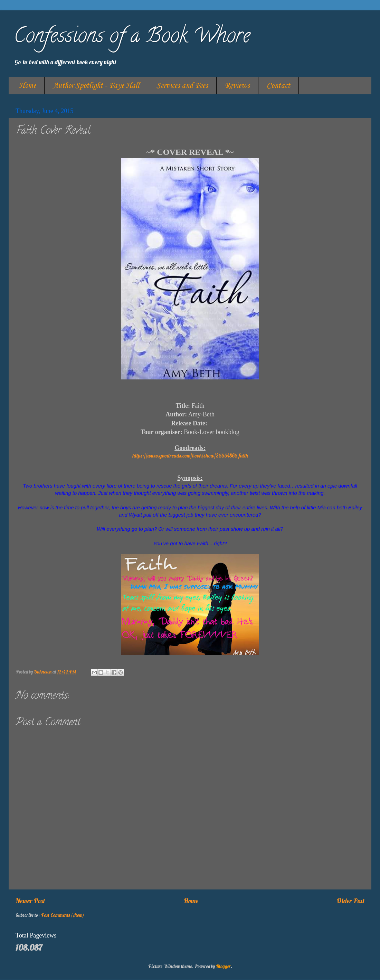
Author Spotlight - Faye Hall (96, 86)
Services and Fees (182, 86)
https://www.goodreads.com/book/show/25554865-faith (190, 456)
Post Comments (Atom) (63, 915)
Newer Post (30, 901)
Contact (278, 86)
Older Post (351, 901)
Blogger (223, 966)
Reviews (237, 86)
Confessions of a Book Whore (132, 38)
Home (27, 86)
